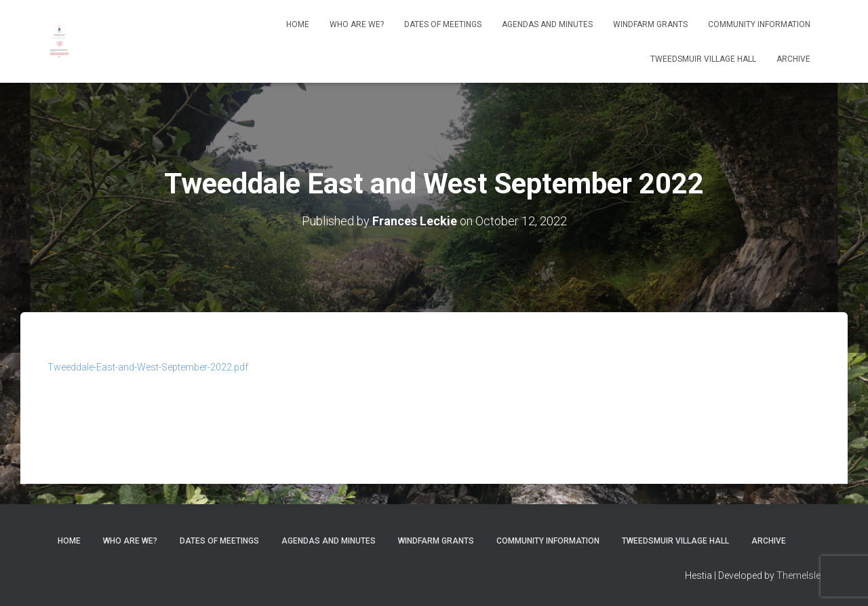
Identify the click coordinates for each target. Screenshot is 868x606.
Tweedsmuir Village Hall (703, 59)
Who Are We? (357, 24)
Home (298, 24)
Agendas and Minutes (547, 24)
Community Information (759, 24)
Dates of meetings (443, 24)
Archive (793, 59)
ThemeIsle (798, 575)
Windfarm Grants (650, 24)
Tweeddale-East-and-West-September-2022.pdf (148, 367)
